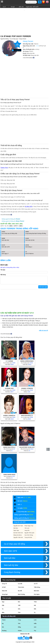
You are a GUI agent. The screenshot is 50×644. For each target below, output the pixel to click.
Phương (4, 612)
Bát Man (16, 510)
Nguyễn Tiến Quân (29, 515)
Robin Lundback (9, 397)
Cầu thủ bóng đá (9, 431)
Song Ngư (5, 576)
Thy (35, 612)
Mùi (19, 584)
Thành (4, 602)
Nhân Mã (4, 573)
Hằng (19, 609)
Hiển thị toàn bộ (43, 312)
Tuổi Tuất (9, 401)
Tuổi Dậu (9, 346)
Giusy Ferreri (23, 36)
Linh (35, 602)
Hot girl (13, 7)
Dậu (3, 587)
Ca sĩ (4, 7)
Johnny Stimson (27, 370)
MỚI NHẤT (36, 7)
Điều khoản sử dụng (25, 627)
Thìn (19, 594)
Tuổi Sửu (27, 346)
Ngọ (3, 584)
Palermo (9, 432)
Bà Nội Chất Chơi (18, 515)
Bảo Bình (37, 573)
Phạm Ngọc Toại (29, 508)
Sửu (19, 591)
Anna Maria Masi (9, 456)
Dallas (27, 374)
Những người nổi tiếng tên (11, 199)
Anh (35, 609)
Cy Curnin (9, 343)
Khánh (20, 612)
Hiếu (35, 605)
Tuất (19, 587)
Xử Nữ (4, 569)
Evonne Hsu (9, 370)
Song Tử (4, 565)
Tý (3, 591)
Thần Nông (37, 569)
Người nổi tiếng (5, 36)
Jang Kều (27, 512)
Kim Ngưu (37, 576)
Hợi (35, 587)
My (3, 605)
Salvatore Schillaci (27, 429)
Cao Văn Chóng (29, 517)
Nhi (3, 609)
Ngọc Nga (16, 512)
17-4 (37, 43)
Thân (35, 584)
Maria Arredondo (27, 343)
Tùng (19, 602)
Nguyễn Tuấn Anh (18, 519)
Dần (35, 591)
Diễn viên (21, 7)
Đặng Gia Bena (18, 517)
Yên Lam (27, 510)
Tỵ (35, 594)
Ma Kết (20, 573)
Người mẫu (29, 7)
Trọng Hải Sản (28, 519)
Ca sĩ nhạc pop (14, 36)
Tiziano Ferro (4, 148)
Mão (3, 594)
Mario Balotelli (9, 429)
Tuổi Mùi (9, 374)
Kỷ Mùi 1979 (29, 187)
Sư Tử (36, 565)
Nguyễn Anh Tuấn (18, 508)
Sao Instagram (9, 458)
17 (24, 479)
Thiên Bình (21, 569)
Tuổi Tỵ (27, 401)
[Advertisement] (25, 20)
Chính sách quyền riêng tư (25, 635)
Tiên (19, 605)
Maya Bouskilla (27, 397)
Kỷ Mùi (25, 490)
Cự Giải (20, 565)
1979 (29, 479)
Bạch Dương (31, 493)
